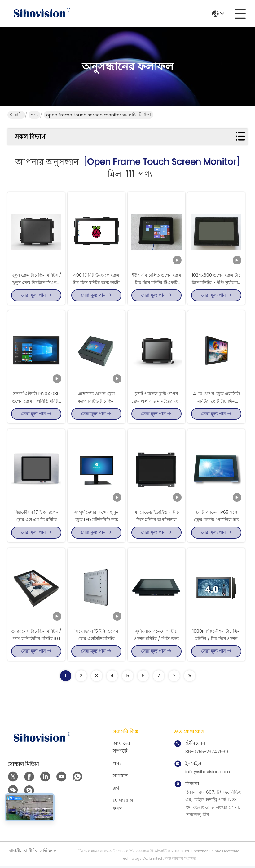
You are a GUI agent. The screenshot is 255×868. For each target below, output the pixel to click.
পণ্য (34, 115)
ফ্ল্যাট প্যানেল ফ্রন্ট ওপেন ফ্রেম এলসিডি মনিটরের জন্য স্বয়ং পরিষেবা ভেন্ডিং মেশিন (156, 402)
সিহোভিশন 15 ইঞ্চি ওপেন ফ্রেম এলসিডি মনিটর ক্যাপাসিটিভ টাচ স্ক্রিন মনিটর (96, 640)
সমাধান (120, 778)
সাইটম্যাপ (48, 853)
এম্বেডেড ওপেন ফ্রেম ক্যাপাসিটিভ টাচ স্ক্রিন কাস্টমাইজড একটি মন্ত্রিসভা (96, 402)
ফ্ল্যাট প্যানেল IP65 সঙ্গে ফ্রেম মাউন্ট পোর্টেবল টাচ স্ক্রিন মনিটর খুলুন (216, 521)
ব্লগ (116, 790)
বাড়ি (16, 115)
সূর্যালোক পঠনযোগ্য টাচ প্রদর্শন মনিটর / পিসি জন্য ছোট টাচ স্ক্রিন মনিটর (156, 640)
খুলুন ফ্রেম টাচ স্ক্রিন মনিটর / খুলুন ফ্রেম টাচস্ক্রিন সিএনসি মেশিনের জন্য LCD (36, 283)
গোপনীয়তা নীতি (22, 853)
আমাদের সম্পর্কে (121, 749)
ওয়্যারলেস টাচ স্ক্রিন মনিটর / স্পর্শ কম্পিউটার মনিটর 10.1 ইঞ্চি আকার (36, 640)
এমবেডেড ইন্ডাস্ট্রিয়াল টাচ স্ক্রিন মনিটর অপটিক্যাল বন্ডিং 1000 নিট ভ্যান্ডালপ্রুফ (156, 521)
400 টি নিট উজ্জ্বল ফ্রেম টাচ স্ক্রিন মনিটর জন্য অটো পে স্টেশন (96, 283)
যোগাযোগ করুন (123, 806)
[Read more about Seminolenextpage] (174, 678)
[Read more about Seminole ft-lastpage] (190, 678)
